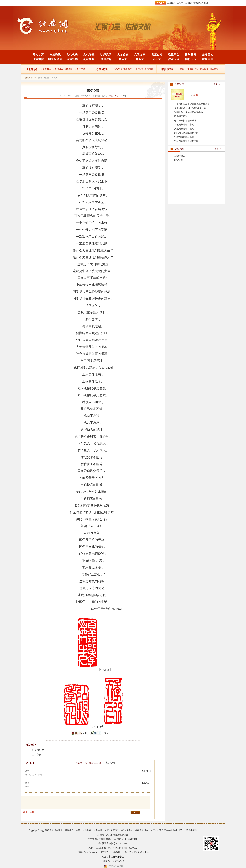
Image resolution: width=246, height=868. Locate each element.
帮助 (196, 3)
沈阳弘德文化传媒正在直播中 (189, 112)
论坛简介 (118, 69)
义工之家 (140, 55)
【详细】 (196, 95)
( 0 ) (106, 733)
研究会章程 (80, 69)
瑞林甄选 (72, 59)
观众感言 (48, 78)
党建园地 (208, 55)
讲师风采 (106, 55)
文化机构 (72, 55)
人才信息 (123, 55)
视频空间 (157, 55)
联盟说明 (194, 69)
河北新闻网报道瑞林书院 (186, 133)
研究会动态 (58, 69)
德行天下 (191, 59)
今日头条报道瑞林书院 (185, 121)
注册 (32, 812)
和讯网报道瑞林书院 (184, 125)
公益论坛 (89, 59)
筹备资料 (128, 69)
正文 (55, 78)
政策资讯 (55, 55)
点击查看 (110, 763)
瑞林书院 (38, 59)
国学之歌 (37, 755)
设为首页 (204, 3)
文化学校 (89, 55)
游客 (27, 771)
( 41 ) (86, 733)
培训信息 (106, 59)
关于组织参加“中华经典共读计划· (190, 108)
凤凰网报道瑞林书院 (184, 129)
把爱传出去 (38, 750)
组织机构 (69, 69)
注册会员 (171, 3)
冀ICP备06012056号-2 (113, 861)
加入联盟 (214, 69)
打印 (123, 96)
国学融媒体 (55, 59)
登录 (25, 812)
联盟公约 (184, 69)
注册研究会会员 (184, 3)
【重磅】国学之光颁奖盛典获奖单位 (192, 104)
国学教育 (191, 55)
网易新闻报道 (181, 116)
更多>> (217, 84)
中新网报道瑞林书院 (184, 137)
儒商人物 (174, 59)
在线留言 (208, 59)
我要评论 (114, 96)
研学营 (157, 59)
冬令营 (140, 59)
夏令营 (123, 59)
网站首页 (38, 55)
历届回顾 (149, 69)
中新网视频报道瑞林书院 (186, 141)
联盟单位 (174, 55)
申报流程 (138, 69)
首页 (40, 78)
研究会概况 (46, 69)
